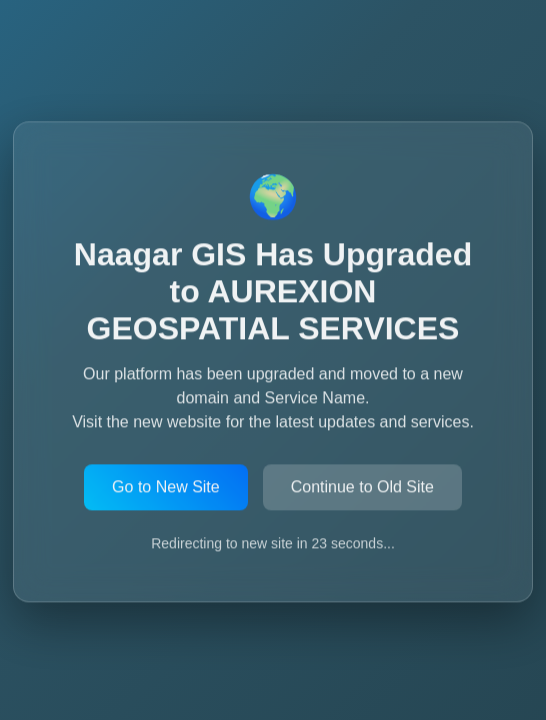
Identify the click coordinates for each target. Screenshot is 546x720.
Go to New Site (166, 486)
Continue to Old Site (362, 486)
